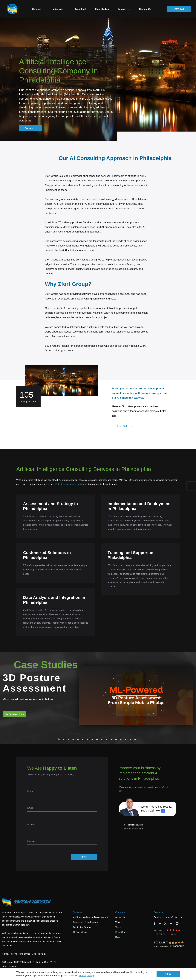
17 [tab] (135, 732)
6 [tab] (83, 732)
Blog (118, 930)
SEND (84, 850)
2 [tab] (64, 732)
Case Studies (109, 5)
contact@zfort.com (134, 821)
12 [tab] (111, 732)
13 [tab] (116, 732)
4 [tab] (73, 732)
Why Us (119, 915)
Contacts (158, 905)
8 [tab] (92, 732)
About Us (120, 910)
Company (131, 5)
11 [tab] (107, 732)
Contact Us (152, 5)
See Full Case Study (14, 707)
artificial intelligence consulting (68, 477)
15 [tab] (126, 732)
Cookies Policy (39, 946)
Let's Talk (179, 5)
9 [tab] (97, 732)
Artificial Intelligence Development (90, 910)
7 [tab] (88, 732)
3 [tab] (68, 732)
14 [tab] (121, 732)
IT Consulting (80, 924)
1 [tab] (59, 732)
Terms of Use (24, 946)
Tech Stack (87, 5)
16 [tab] (130, 732)
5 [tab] (78, 732)
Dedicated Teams (82, 920)
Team (118, 920)
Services (78, 905)
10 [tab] (102, 732)
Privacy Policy (86, 976)
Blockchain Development (86, 915)
